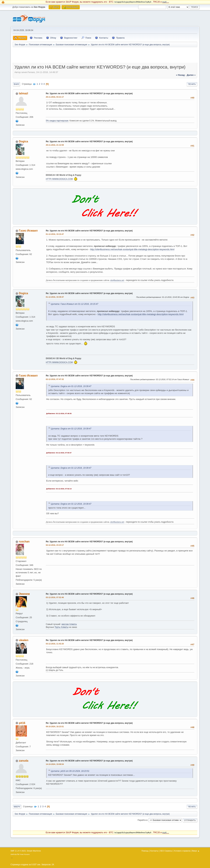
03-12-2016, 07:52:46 (55, 597)
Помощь (145, 851)
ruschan (24, 542)
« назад (180, 75)
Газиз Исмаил (28, 231)
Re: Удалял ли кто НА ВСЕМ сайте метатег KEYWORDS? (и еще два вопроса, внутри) (89, 93)
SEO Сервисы (166, 851)
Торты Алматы (61, 627)
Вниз (16, 84)
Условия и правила (182, 851)
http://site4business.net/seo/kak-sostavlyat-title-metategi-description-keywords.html (132, 249)
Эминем (24, 594)
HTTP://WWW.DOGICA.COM (59, 179)
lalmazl (23, 93)
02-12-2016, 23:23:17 (55, 545)
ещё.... (166, 2)
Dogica (23, 141)
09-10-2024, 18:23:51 (55, 726)
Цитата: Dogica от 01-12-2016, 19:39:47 (71, 386)
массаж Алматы (69, 624)
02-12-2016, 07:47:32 (55, 379)
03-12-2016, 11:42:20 (55, 644)
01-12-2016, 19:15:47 (55, 234)
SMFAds (14, 854)
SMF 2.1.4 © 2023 (18, 851)
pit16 (22, 723)
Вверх (17, 807)
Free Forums (25, 854)
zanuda (24, 761)
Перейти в (143, 820)
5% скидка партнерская (57, 121)
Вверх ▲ (196, 851)
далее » (191, 75)
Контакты (154, 851)
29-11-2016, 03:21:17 (55, 97)
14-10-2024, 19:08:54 (55, 764)
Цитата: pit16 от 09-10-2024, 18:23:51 (70, 771)
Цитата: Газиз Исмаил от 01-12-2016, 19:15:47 (75, 304)
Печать (192, 84)
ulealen (24, 640)
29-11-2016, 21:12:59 (55, 145)
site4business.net (117, 280)
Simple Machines (34, 851)
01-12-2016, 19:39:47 (55, 297)
